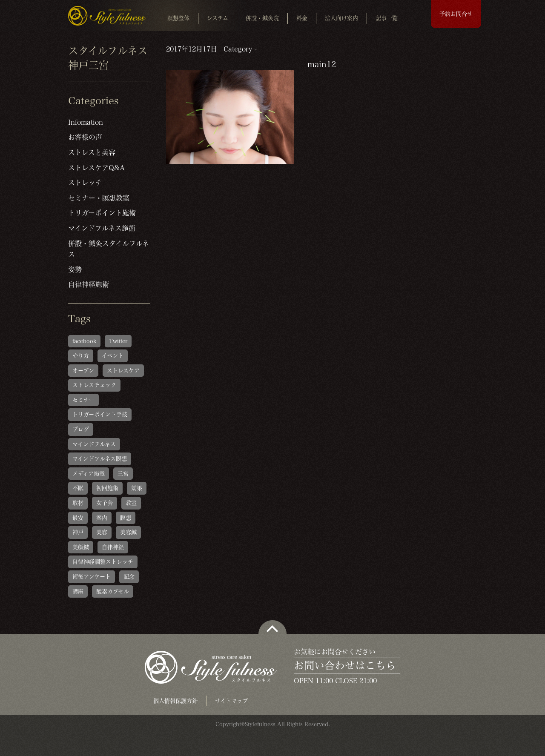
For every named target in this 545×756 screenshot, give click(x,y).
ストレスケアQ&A (96, 168)
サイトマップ (231, 701)
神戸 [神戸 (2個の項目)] (78, 532)
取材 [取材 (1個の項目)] (78, 503)
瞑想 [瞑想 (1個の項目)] (126, 518)
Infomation (86, 122)
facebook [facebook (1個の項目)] (84, 341)
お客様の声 (85, 137)
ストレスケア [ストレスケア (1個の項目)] (123, 371)
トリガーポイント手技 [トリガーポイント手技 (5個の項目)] (100, 414)
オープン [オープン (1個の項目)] (83, 371)
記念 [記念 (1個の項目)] (129, 577)
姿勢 (75, 269)
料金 (302, 18)
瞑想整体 (178, 18)
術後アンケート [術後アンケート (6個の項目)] (92, 577)
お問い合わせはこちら (345, 665)
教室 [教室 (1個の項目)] (131, 503)
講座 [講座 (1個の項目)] (78, 591)
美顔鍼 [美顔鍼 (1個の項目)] (81, 547)
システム (218, 18)
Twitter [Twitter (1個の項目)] (118, 341)
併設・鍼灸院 (262, 18)
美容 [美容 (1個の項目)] (102, 532)
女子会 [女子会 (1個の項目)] (105, 503)
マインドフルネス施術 (102, 228)
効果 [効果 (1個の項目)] (137, 488)
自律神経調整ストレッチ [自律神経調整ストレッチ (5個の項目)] (103, 562)
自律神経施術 (89, 284)
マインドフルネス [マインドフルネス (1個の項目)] (94, 444)
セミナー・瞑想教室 (99, 198)
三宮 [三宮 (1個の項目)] (123, 474)
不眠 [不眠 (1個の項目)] (78, 488)
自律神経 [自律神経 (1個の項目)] (113, 547)
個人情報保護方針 (175, 701)
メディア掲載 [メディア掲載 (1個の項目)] (89, 474)
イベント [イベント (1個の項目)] (113, 356)
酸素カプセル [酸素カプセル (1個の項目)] (113, 591)
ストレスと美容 (92, 152)
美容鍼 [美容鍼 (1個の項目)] (128, 532)
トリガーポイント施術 (102, 213)
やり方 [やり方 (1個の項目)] (81, 356)
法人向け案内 (341, 18)
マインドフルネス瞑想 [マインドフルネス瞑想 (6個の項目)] (100, 459)
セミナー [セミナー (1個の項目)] (83, 400)
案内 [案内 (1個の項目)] (102, 518)
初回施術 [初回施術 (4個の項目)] (107, 488)
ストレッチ (85, 183)
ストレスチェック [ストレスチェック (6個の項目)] (94, 385)
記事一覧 (387, 18)
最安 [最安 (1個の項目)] (78, 518)
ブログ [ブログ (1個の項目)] (81, 429)
